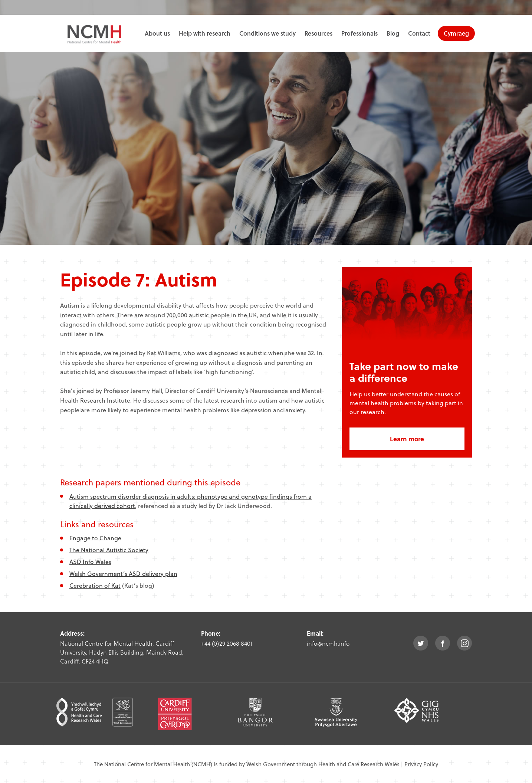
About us (157, 33)
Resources (318, 33)
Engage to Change (95, 538)
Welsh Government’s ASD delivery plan (123, 574)
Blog (393, 33)
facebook (443, 643)
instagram (464, 643)
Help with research (205, 33)
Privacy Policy (421, 764)
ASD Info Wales (90, 562)
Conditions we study (267, 33)
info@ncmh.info (328, 643)
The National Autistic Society (109, 550)
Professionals (359, 33)
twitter (421, 643)
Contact (419, 33)
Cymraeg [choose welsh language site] (456, 33)
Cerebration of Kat (95, 585)
